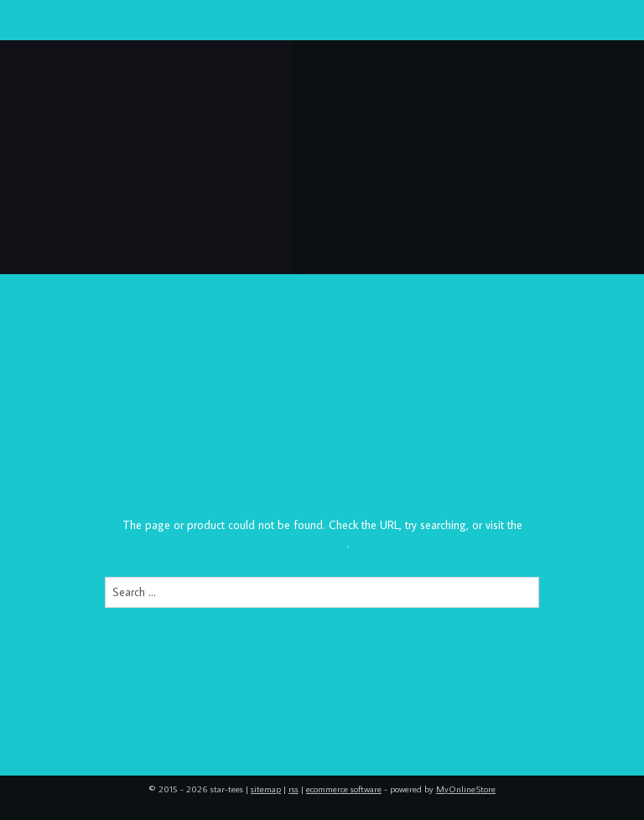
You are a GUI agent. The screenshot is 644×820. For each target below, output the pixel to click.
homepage (321, 544)
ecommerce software (344, 789)
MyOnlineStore (466, 789)
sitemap (266, 789)
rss (293, 789)
